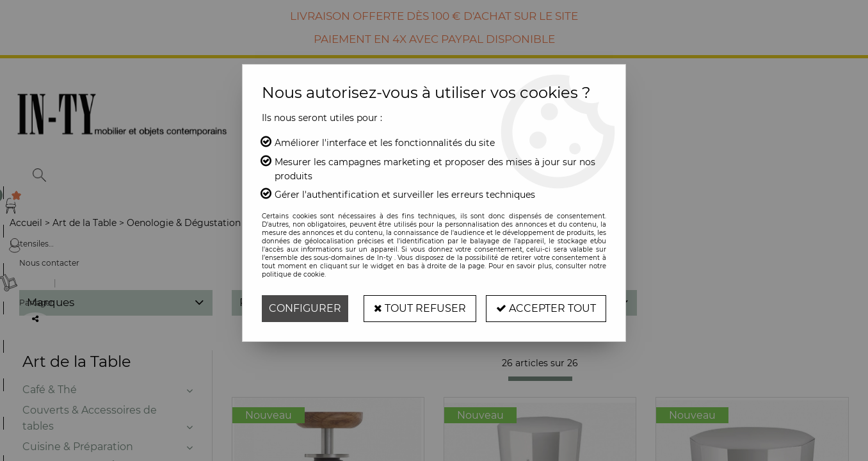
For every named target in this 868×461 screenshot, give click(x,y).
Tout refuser (420, 308)
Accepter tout (546, 308)
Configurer (305, 308)
